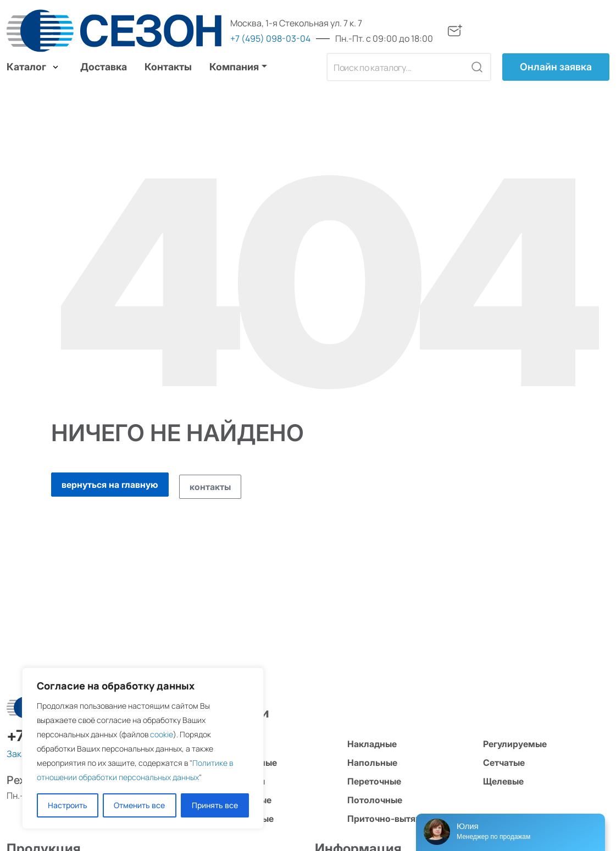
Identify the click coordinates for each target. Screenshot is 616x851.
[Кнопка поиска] (477, 67)
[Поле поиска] (396, 67)
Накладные (372, 744)
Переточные (374, 781)
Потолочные (375, 800)
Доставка (104, 67)
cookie (162, 734)
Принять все (215, 805)
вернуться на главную (110, 485)
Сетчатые (504, 763)
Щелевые (503, 781)
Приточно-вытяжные (394, 819)
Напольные (372, 763)
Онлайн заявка (556, 67)
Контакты (168, 67)
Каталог (34, 67)
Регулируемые (515, 744)
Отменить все (139, 805)
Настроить (68, 805)
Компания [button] (234, 67)
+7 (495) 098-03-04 (270, 38)
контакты (210, 487)
